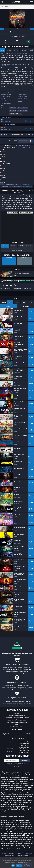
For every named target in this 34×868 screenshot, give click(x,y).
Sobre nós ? (17, 714)
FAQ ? (17, 724)
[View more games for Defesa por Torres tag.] (23, 111)
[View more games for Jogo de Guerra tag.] (14, 114)
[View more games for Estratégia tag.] (13, 108)
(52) (22, 281)
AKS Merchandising (24, 752)
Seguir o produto (17, 250)
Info (3, 50)
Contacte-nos (9, 855)
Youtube (28, 733)
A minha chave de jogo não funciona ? (17, 721)
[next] (32, 29)
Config (16, 50)
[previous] (2, 29)
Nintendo (10, 751)
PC (10, 742)
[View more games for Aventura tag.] (25, 108)
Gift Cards (24, 745)
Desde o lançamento (5, 246)
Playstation (10, 748)
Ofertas (4, 135)
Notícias (24, 50)
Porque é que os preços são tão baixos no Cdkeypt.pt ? (17, 718)
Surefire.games (22, 99)
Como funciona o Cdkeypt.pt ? (17, 716)
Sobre (9, 50)
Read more (20, 865)
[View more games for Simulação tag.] (13, 111)
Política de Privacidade (24, 853)
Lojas (6, 735)
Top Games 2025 (24, 751)
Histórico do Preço (16, 135)
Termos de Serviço (7, 853)
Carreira (19, 855)
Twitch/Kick (6, 733)
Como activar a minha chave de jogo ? (17, 723)
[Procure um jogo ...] (17, 7)
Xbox (10, 745)
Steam (20, 101)
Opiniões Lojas (24, 749)
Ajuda (27, 865)
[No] (32, 862)
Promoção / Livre (24, 747)
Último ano (13, 246)
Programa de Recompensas (24, 743)
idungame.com (23, 94)
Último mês (29, 246)
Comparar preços (27, 187)
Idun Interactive (23, 96)
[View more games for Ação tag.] (19, 108)
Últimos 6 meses (21, 246)
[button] (14, 159)
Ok (13, 865)
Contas (27, 135)
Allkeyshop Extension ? (17, 726)
